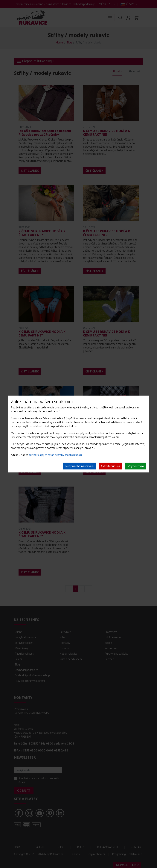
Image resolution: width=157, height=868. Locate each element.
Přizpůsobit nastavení (79, 466)
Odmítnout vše (111, 466)
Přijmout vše (136, 466)
